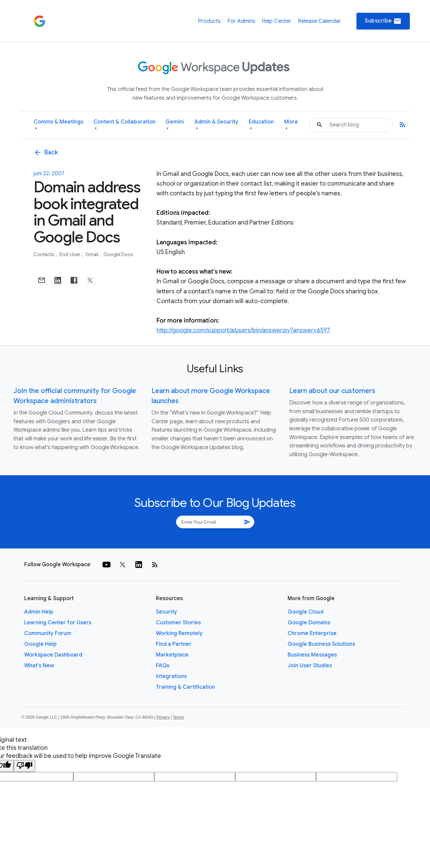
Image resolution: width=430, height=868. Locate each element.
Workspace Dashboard (53, 655)
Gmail (92, 254)
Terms (178, 717)
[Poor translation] (25, 766)
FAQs (163, 666)
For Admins (241, 21)
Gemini (175, 125)
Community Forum (48, 633)
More (291, 125)
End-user (70, 254)
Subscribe (383, 21)
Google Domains (309, 623)
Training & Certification (185, 687)
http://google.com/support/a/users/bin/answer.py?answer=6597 (243, 330)
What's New (39, 666)
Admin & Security (216, 125)
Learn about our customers (332, 391)
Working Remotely (179, 633)
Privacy (163, 717)
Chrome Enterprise (312, 633)
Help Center (276, 21)
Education (261, 125)
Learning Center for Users (58, 623)
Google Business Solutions (321, 644)
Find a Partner (174, 644)
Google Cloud (306, 612)
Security (166, 612)
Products (209, 21)
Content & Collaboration (124, 125)
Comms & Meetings (58, 125)
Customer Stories (178, 623)
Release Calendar (319, 21)
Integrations (171, 676)
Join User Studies (310, 666)
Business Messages (312, 655)
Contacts (45, 254)
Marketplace (172, 655)
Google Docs (118, 254)
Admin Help (39, 612)
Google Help (40, 644)
